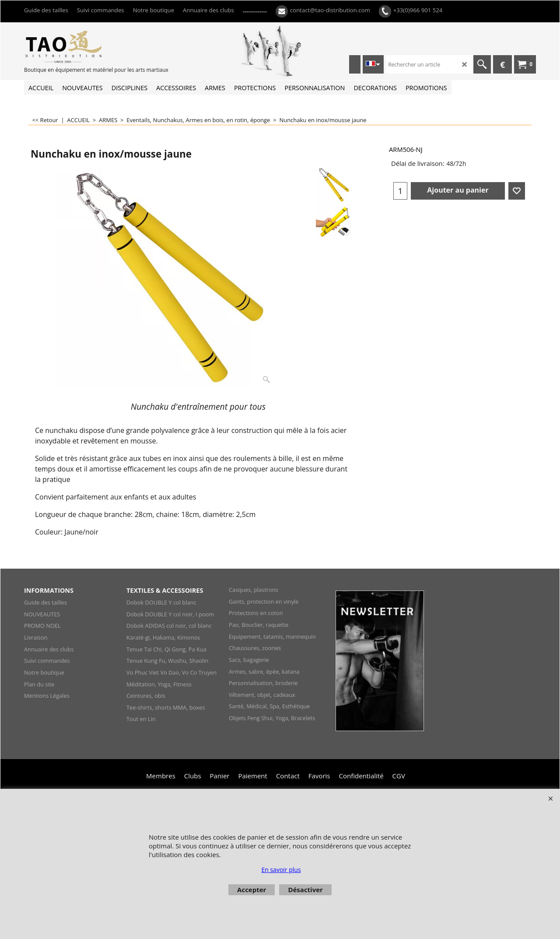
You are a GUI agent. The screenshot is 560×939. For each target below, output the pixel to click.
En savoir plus (281, 870)
